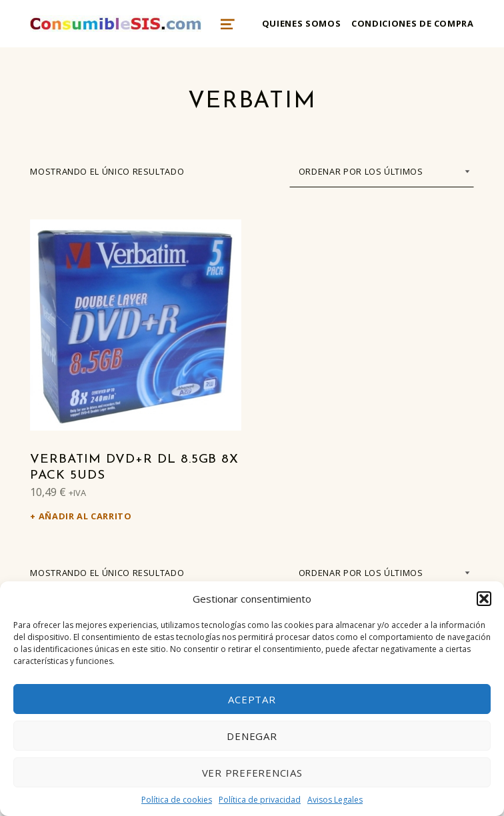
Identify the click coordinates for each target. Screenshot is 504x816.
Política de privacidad (260, 800)
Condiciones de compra (412, 23)
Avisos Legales (335, 800)
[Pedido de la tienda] (382, 172)
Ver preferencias (252, 773)
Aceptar (252, 699)
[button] (484, 599)
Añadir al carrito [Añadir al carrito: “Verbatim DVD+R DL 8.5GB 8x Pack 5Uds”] (85, 516)
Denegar (252, 736)
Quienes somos (301, 23)
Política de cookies (177, 800)
